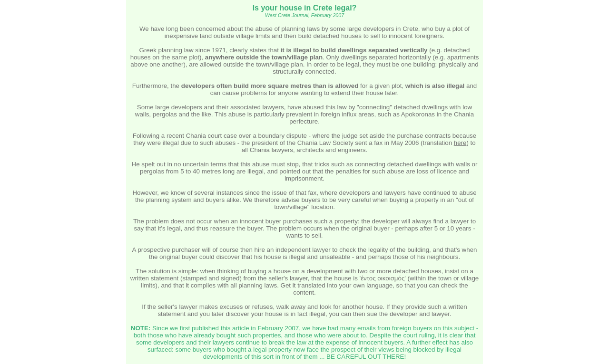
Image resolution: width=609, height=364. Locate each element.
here (460, 143)
